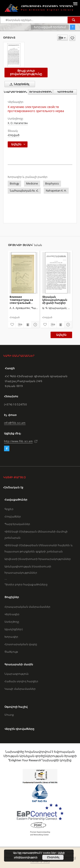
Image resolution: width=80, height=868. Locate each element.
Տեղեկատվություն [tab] (41, 92)
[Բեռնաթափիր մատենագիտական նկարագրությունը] (20, 325)
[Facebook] (7, 449)
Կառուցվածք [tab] (65, 92)
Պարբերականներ (17, 524)
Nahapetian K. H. (56, 191)
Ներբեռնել (19, 84)
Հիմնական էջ (13, 487)
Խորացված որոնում (50, 27)
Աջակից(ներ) (14, 629)
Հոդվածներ (13, 516)
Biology (14, 184)
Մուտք (9, 715)
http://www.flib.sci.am (18, 441)
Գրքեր (9, 509)
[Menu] (75, 3)
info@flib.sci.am (15, 423)
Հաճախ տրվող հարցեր (21, 681)
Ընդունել (53, 857)
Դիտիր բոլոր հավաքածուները (26, 584)
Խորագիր (11, 637)
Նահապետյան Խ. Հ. (24, 191)
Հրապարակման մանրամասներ (27, 607)
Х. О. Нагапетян (18, 123)
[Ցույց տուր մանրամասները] (35, 325)
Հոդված (14, 135)
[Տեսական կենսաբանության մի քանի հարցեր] (56, 273)
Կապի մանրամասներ (20, 689)
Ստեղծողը (12, 622)
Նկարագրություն (17, 674)
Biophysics (52, 184)
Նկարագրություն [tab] (15, 92)
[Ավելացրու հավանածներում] (72, 38)
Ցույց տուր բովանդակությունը (26, 72)
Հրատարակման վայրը (21, 644)
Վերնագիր (12, 614)
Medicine (32, 184)
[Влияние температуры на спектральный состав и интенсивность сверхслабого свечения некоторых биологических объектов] (24, 273)
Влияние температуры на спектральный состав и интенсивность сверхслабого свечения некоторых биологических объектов (21, 300)
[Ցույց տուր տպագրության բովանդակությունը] (28, 325)
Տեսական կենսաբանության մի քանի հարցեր (55, 300)
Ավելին (61, 335)
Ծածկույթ (11, 652)
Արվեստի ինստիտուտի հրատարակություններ (38, 559)
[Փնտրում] (74, 20)
